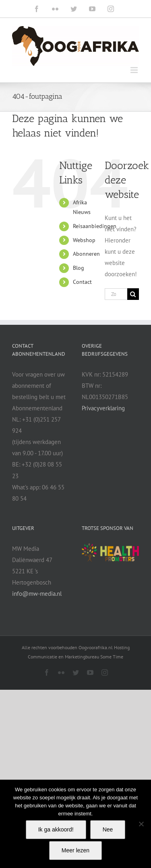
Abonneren (86, 254)
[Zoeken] (133, 294)
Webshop (84, 240)
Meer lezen (75, 850)
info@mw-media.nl (37, 594)
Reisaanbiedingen (95, 226)
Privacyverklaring (103, 408)
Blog (79, 268)
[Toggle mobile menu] (135, 70)
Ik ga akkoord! (56, 829)
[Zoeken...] (116, 294)
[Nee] (141, 824)
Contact (82, 282)
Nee (108, 829)
